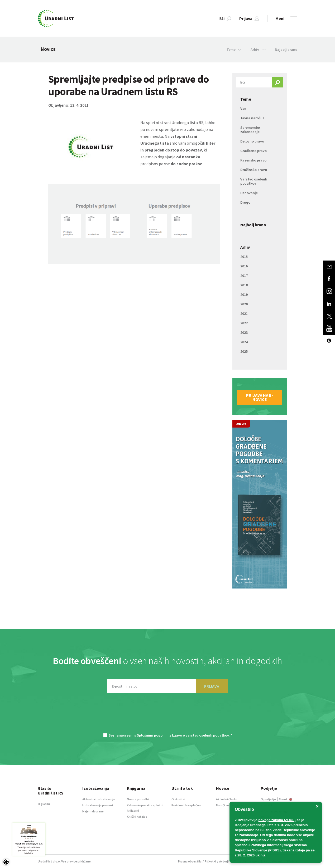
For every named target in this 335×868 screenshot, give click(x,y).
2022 (244, 323)
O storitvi (178, 799)
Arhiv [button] (258, 50)
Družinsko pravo (254, 170)
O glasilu (44, 804)
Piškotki (210, 861)
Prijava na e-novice (260, 397)
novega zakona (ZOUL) (277, 820)
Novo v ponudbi (138, 799)
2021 (244, 313)
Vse (243, 109)
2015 (244, 257)
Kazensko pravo (253, 160)
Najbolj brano (286, 50)
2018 (244, 285)
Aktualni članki (226, 799)
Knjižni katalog (137, 816)
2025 (244, 351)
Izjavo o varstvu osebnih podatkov (200, 735)
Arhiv (245, 247)
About (285, 799)
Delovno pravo (252, 141)
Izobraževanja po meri (98, 805)
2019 (244, 295)
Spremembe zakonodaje (250, 130)
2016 (244, 266)
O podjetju (268, 799)
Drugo (245, 202)
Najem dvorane (93, 811)
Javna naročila (252, 118)
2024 (244, 342)
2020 (244, 304)
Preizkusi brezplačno (186, 805)
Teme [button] (234, 50)
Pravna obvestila (190, 861)
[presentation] (167, 716)
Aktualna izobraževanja (99, 799)
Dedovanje (249, 193)
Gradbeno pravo (253, 151)
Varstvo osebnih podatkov (254, 181)
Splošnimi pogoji (151, 735)
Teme (246, 99)
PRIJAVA (212, 686)
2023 (244, 332)
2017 (244, 276)
